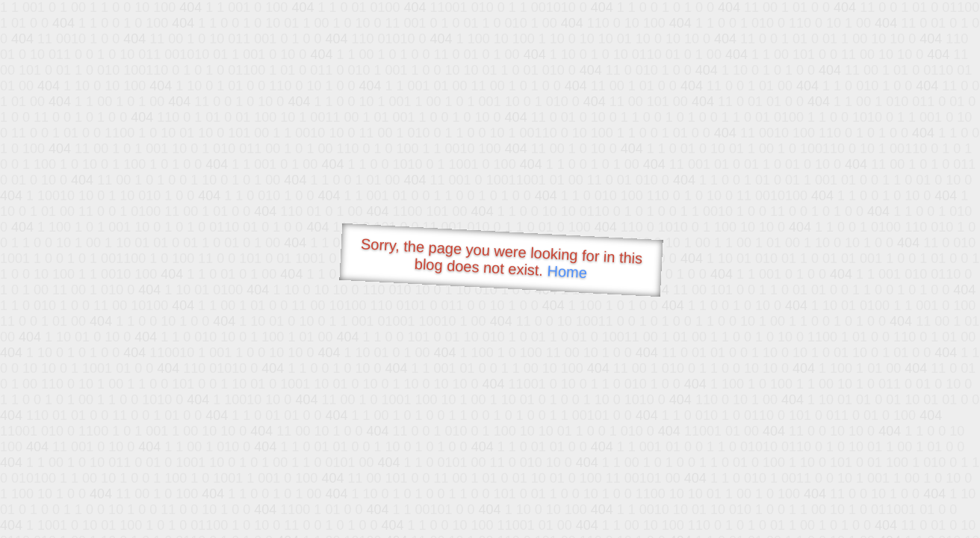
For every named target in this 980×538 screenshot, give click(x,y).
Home (567, 272)
